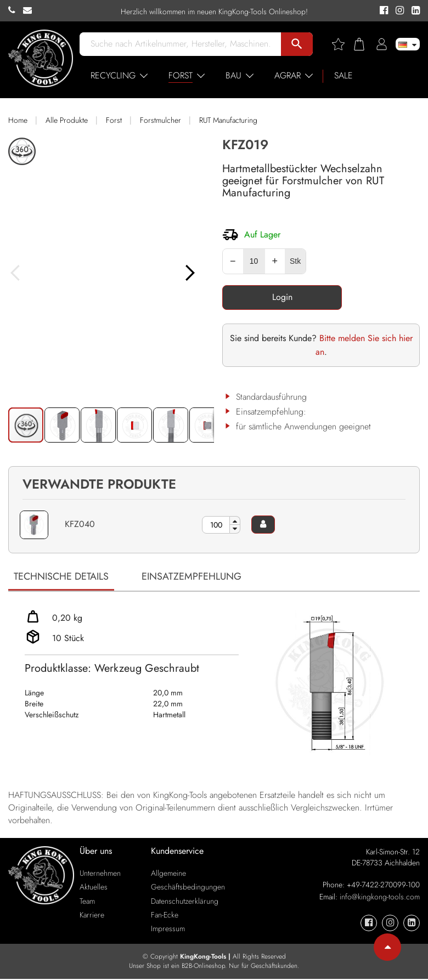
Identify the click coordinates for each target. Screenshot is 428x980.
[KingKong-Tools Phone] (16, 10)
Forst (114, 120)
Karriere (92, 915)
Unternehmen (100, 874)
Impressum (168, 929)
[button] (202, 285)
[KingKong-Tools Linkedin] (413, 11)
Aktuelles (94, 888)
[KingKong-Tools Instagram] (398, 11)
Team (87, 902)
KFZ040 (80, 524)
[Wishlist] (342, 44)
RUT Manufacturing (228, 120)
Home (18, 120)
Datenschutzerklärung (185, 902)
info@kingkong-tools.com (380, 897)
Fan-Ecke (165, 915)
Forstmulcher (161, 120)
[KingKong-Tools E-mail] (30, 10)
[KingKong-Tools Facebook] (382, 11)
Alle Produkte (67, 120)
